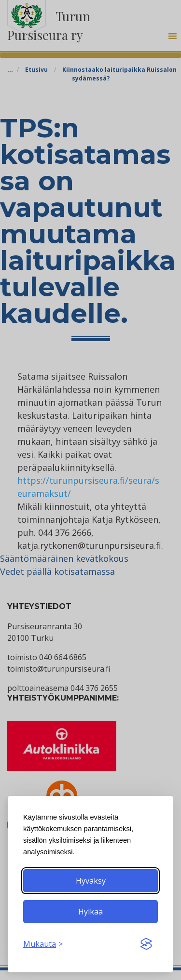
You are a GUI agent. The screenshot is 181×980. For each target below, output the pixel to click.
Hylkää (90, 912)
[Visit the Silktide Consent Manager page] (146, 944)
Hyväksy (91, 881)
